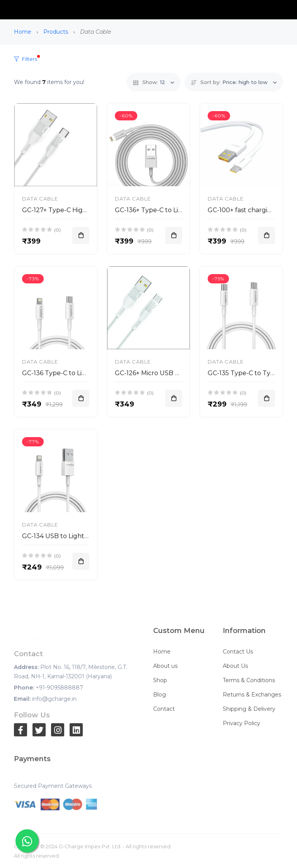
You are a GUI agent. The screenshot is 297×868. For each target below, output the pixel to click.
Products (56, 32)
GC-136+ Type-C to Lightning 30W (167, 210)
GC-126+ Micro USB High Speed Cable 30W (181, 373)
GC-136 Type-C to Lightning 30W (73, 373)
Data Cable (40, 199)
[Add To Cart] (81, 235)
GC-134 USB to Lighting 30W (66, 536)
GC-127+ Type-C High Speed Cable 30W (83, 210)
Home (23, 32)
